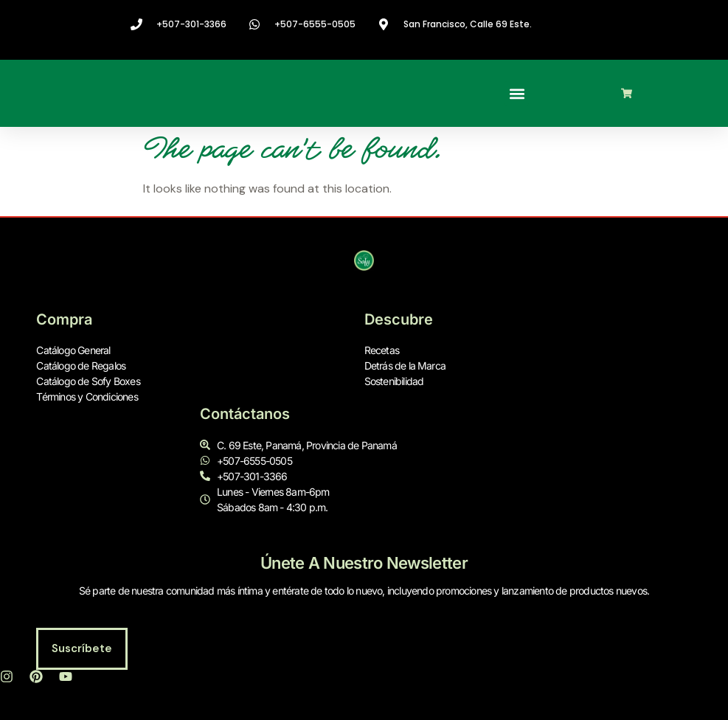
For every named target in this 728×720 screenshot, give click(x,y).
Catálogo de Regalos (81, 366)
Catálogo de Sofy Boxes (88, 382)
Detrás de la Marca (405, 366)
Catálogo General (73, 351)
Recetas (382, 351)
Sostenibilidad (394, 382)
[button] (517, 93)
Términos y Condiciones (87, 397)
